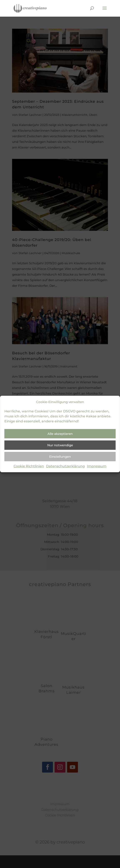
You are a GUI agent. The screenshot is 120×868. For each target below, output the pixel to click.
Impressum (97, 466)
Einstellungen (60, 457)
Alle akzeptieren (60, 434)
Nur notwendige (60, 445)
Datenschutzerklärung (65, 466)
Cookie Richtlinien (29, 466)
